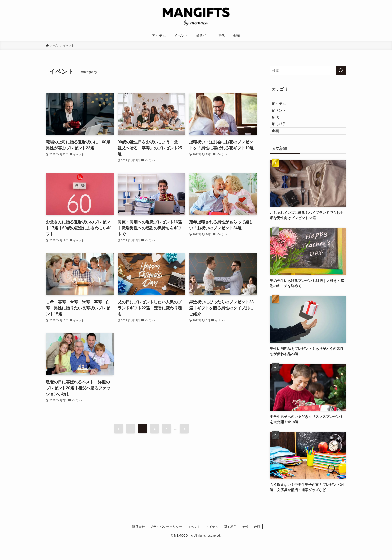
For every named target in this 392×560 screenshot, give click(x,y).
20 (184, 429)
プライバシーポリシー (166, 544)
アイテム (283, 105)
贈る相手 (283, 136)
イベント (283, 116)
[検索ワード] (308, 71)
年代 (280, 126)
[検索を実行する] (341, 71)
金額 (280, 147)
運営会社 (138, 544)
